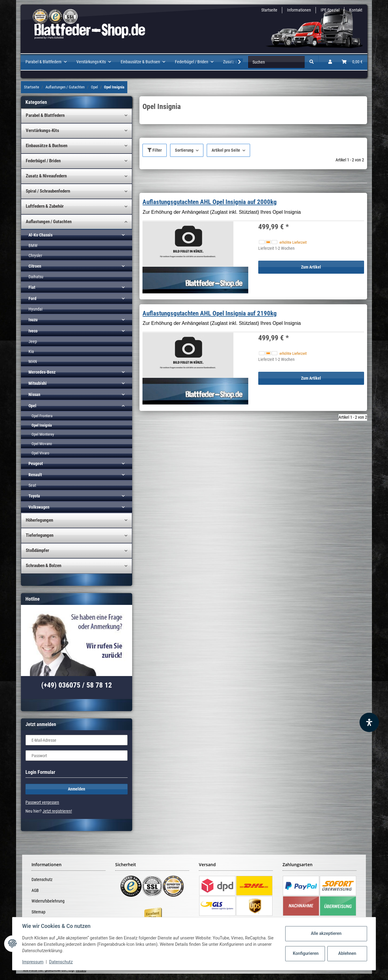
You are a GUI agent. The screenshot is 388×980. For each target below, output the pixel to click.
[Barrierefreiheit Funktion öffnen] (369, 722)
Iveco (33, 331)
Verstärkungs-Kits (42, 130)
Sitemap (38, 912)
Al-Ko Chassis (40, 235)
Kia (31, 351)
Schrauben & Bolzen (43, 566)
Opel (32, 406)
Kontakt (356, 10)
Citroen (35, 266)
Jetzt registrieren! (57, 811)
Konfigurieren (306, 953)
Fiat (32, 287)
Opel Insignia (42, 425)
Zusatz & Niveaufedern (46, 176)
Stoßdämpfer (37, 550)
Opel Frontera (42, 416)
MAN (33, 361)
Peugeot (36, 464)
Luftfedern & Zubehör (45, 206)
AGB (35, 890)
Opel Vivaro (40, 453)
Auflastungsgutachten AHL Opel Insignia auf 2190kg (210, 313)
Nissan (34, 394)
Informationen (299, 10)
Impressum (33, 962)
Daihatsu (36, 277)
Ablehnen (347, 953)
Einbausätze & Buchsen (47, 146)
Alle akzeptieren (326, 933)
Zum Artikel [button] (311, 267)
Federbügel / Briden (43, 161)
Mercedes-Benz (42, 372)
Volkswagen (39, 507)
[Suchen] (276, 62)
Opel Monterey (43, 434)
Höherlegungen (39, 520)
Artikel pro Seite (226, 150)
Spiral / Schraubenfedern (48, 191)
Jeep (33, 342)
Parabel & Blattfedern (45, 115)
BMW (33, 246)
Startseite (269, 10)
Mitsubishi (38, 383)
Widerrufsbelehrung (48, 901)
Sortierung (184, 150)
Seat (32, 485)
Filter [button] (155, 150)
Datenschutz (42, 879)
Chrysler (35, 256)
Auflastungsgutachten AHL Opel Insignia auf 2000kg (210, 202)
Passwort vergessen (42, 802)
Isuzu (33, 320)
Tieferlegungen (40, 535)
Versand (81, 970)
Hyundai (35, 309)
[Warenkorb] (352, 62)
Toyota (34, 496)
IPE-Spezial (330, 10)
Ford (32, 299)
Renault (35, 475)
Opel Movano (42, 444)
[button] (330, 62)
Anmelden (77, 789)
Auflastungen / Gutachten (49, 222)
